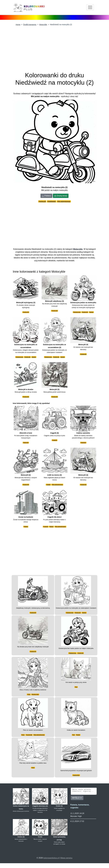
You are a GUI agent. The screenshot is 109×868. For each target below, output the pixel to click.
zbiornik (26, 443)
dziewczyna (77, 312)
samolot (84, 443)
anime (92, 312)
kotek (78, 735)
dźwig (26, 527)
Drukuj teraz (61, 196)
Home (18, 25)
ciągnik (55, 440)
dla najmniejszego (64, 201)
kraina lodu (35, 694)
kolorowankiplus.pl (51, 858)
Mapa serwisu (67, 858)
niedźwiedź (52, 201)
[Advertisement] (54, 47)
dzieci (52, 527)
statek (49, 485)
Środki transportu (30, 25)
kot (76, 687)
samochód (76, 775)
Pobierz (46, 196)
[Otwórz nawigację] (90, 7)
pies (23, 735)
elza (29, 694)
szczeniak (29, 735)
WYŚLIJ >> (77, 799)
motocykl (43, 201)
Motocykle (43, 25)
